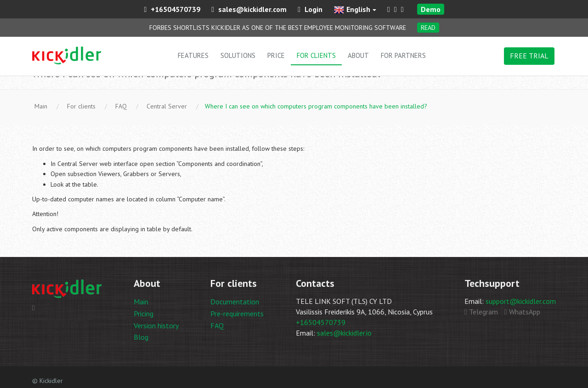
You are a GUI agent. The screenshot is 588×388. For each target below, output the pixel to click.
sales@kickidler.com (249, 9)
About (358, 55)
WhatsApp (522, 312)
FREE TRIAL (529, 56)
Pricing (144, 314)
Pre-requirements (237, 314)
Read (428, 28)
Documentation (235, 302)
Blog (141, 337)
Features (193, 55)
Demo (431, 9)
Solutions (238, 55)
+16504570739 (172, 9)
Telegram (481, 312)
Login (310, 9)
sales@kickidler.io (344, 333)
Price (276, 55)
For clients (316, 55)
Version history (156, 325)
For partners (403, 55)
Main (141, 302)
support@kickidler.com (521, 301)
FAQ (217, 325)
